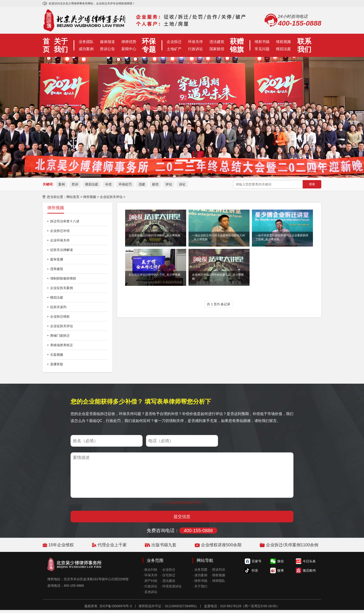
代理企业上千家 (112, 545)
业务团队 (86, 42)
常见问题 (262, 49)
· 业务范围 (200, 570)
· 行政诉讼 (150, 586)
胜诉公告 (107, 49)
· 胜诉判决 (218, 570)
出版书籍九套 (164, 545)
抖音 (255, 570)
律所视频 (90, 197)
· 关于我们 (200, 586)
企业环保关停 (60, 240)
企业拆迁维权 (60, 316)
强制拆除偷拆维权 (63, 278)
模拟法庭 (283, 49)
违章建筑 (57, 269)
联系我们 (304, 45)
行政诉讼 (195, 49)
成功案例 (86, 49)
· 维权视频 (218, 575)
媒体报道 (107, 42)
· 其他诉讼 (150, 592)
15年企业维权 (61, 545)
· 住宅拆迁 (168, 575)
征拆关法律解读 (62, 250)
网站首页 (73, 197)
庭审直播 (57, 259)
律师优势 (129, 42)
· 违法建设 (168, 581)
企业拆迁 (174, 42)
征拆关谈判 (58, 307)
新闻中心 (129, 49)
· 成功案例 (200, 575)
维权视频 (283, 42)
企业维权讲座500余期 (221, 545)
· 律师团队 (218, 581)
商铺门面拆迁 (60, 336)
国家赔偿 (217, 49)
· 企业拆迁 (168, 570)
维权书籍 (262, 42)
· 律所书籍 (200, 581)
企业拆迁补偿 (60, 231)
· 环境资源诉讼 (171, 586)
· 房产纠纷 (150, 581)
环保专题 (149, 45)
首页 (46, 45)
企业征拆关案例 (62, 288)
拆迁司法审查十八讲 (65, 221)
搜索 (312, 184)
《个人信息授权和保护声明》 (182, 503)
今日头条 (309, 561)
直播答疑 (57, 364)
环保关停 (195, 42)
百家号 (257, 561)
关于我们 (61, 45)
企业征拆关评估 (111, 197)
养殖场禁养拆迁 (62, 345)
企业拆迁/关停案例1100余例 (292, 545)
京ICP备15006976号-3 (116, 606)
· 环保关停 (150, 575)
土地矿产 (174, 49)
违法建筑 (217, 42)
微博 (280, 570)
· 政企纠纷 (150, 570)
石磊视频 (57, 355)
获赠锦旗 (237, 45)
